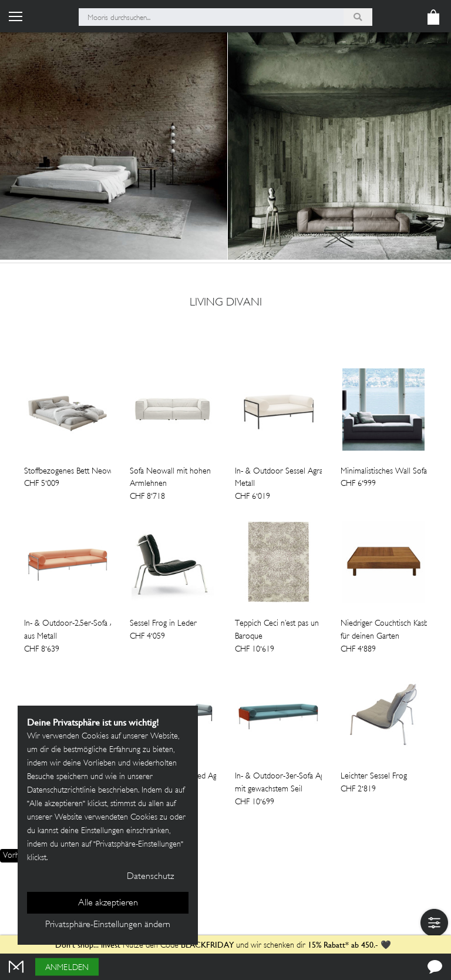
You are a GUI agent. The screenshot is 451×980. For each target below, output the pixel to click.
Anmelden (67, 968)
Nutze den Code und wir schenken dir (180, 946)
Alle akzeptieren (108, 903)
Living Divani (226, 303)
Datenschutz (150, 877)
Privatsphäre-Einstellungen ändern (108, 925)
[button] (434, 923)
